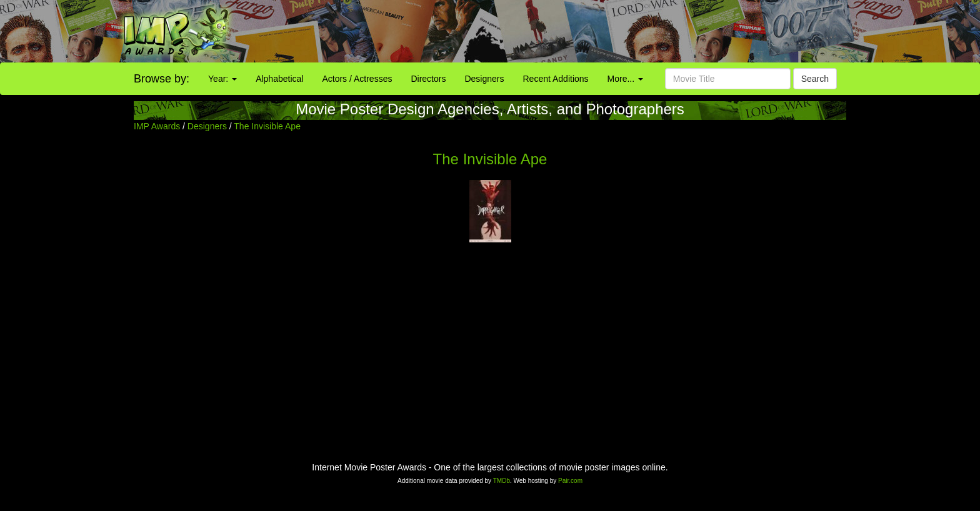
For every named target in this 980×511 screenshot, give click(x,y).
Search (815, 79)
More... (625, 79)
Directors (428, 79)
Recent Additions (556, 79)
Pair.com (570, 481)
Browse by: (162, 79)
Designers (484, 79)
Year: (222, 79)
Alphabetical (279, 79)
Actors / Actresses (357, 79)
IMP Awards (157, 126)
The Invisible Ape (267, 126)
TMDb (502, 481)
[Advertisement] (612, 31)
